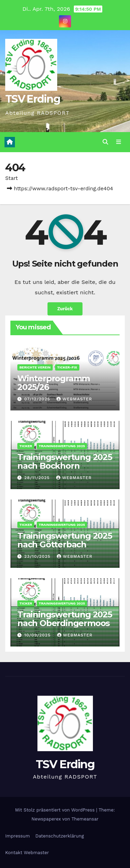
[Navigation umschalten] (119, 142)
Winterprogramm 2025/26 (54, 383)
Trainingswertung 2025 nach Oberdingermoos (65, 619)
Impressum (18, 836)
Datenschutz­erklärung (60, 836)
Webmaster (74, 399)
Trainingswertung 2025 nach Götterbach (65, 540)
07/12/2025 (38, 399)
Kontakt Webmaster (27, 853)
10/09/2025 (38, 635)
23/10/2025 (38, 556)
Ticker (26, 446)
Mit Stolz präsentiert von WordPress (56, 810)
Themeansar (85, 819)
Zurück (65, 309)
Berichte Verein (35, 367)
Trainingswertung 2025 (62, 446)
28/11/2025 (38, 478)
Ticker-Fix (67, 367)
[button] (105, 142)
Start (11, 178)
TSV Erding (33, 99)
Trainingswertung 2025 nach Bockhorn (65, 461)
